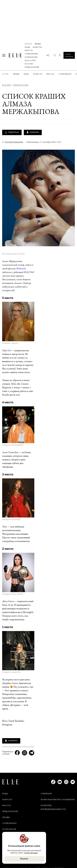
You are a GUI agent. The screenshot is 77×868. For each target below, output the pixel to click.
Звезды (38, 44)
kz (48, 55)
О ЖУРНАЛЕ (46, 793)
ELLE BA (28, 44)
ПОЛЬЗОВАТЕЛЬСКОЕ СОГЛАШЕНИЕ (58, 799)
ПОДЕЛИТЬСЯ (12, 132)
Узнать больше (31, 853)
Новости (37, 47)
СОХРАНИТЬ (33, 132)
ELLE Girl (29, 64)
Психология (31, 57)
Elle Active (30, 60)
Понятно (24, 859)
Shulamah (21, 268)
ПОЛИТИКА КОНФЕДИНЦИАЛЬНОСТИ (53, 807)
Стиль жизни (31, 54)
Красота (29, 50)
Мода (27, 47)
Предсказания (32, 67)
